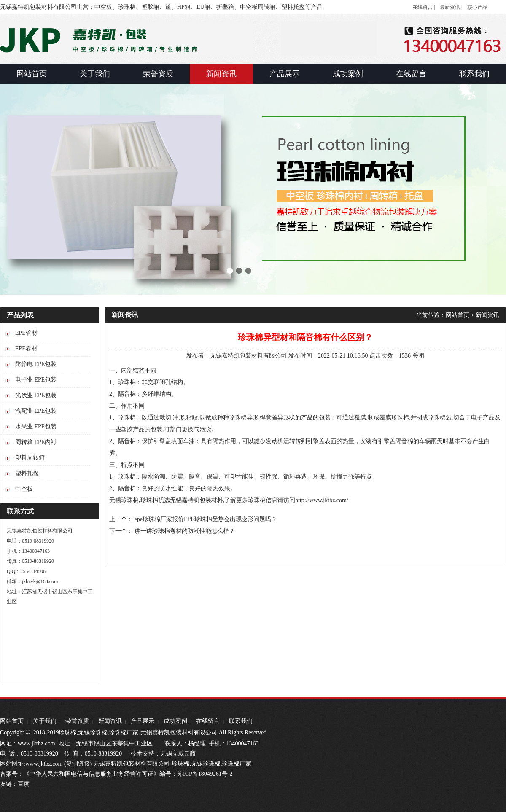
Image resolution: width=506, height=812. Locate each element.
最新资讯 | (451, 7)
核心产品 (477, 7)
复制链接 (78, 764)
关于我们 (45, 721)
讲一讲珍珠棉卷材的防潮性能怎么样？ (185, 531)
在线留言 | (424, 7)
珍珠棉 (257, 500)
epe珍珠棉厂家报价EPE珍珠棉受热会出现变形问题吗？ (206, 519)
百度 (24, 784)
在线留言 (208, 721)
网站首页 (458, 315)
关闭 (418, 356)
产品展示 (143, 721)
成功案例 (175, 721)
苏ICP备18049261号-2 (205, 774)
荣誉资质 (77, 721)
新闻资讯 (487, 315)
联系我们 (241, 721)
